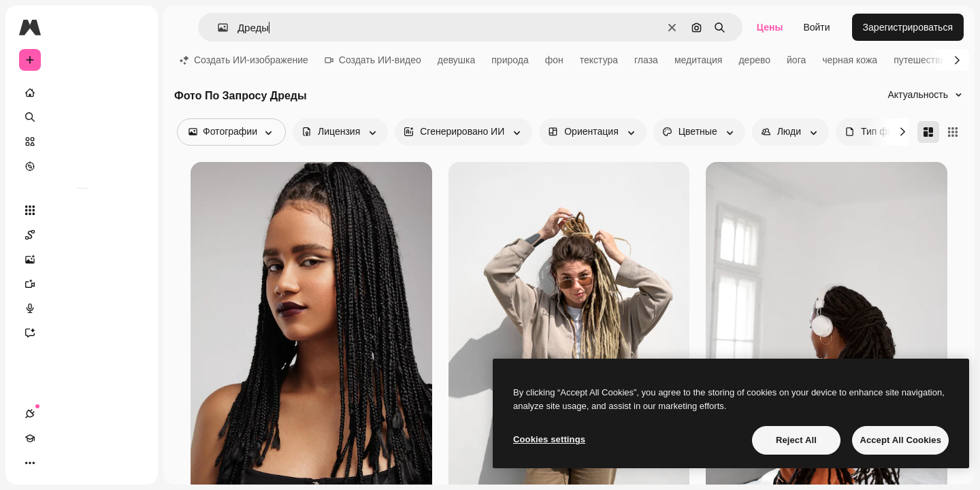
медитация (699, 60)
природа (510, 60)
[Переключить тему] (79, 463)
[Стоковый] (82, 142)
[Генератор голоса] (82, 308)
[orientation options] (592, 132)
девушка (457, 60)
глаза (646, 60)
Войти (816, 27)
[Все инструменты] (82, 210)
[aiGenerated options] (463, 132)
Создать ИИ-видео (373, 60)
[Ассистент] (82, 333)
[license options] (340, 132)
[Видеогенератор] (82, 284)
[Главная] (82, 93)
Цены (770, 27)
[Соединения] (30, 463)
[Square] (953, 132)
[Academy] (54, 463)
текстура (599, 60)
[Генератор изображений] (82, 259)
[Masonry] (928, 132)
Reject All (796, 440)
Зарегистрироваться (908, 27)
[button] (217, 28)
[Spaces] (82, 235)
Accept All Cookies (900, 440)
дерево (754, 60)
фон (554, 60)
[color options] (699, 132)
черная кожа (850, 60)
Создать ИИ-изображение (244, 60)
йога (796, 60)
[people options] (790, 132)
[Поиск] (82, 117)
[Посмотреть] (82, 166)
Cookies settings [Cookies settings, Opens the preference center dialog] (549, 439)
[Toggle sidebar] (133, 27)
